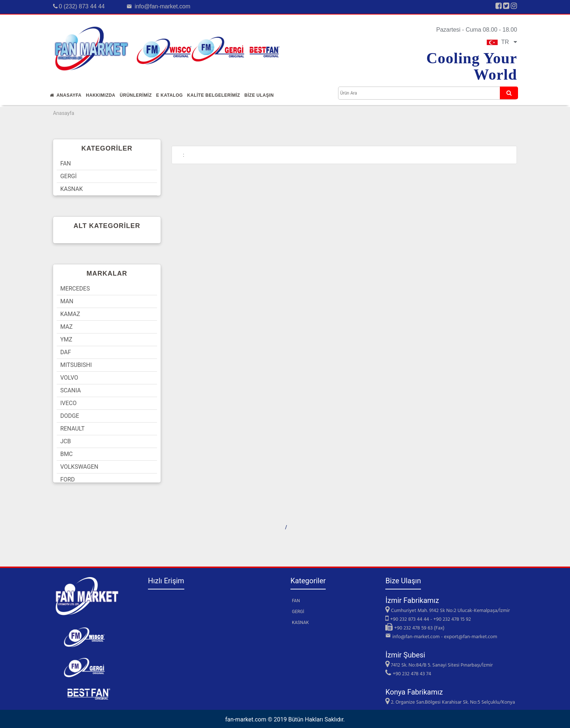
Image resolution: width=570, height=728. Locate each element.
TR (502, 42)
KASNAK (72, 189)
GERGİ (69, 176)
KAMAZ (70, 314)
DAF (66, 352)
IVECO (69, 403)
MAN (67, 301)
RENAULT (73, 429)
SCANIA (71, 390)
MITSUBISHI (76, 365)
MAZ (67, 327)
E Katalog (169, 95)
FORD (68, 479)
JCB (66, 441)
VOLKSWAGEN (79, 467)
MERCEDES (75, 289)
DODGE (70, 416)
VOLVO (69, 378)
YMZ (66, 339)
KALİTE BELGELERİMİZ (214, 95)
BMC (67, 454)
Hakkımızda (101, 95)
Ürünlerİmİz (136, 95)
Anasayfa (66, 95)
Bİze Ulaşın (259, 95)
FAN (66, 163)
